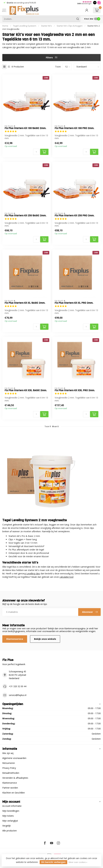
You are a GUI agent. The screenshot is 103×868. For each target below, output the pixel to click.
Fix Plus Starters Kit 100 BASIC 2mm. (25, 128)
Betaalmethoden (11, 773)
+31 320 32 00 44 (18, 686)
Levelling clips (33, 573)
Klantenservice (15, 639)
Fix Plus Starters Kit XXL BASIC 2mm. (26, 390)
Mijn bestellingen (11, 811)
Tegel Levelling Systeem (25, 26)
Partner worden (10, 788)
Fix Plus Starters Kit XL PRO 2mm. (74, 303)
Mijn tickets (8, 816)
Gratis (10, 3)
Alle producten (10, 831)
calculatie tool (66, 577)
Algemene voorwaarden (14, 758)
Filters (52, 57)
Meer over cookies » (78, 862)
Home (5, 26)
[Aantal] (36, 152)
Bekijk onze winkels (45, 639)
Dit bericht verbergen (53, 862)
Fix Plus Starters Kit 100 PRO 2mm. (74, 128)
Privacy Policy (9, 768)
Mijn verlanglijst (10, 821)
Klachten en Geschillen (14, 793)
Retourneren (9, 763)
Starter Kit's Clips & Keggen (70, 26)
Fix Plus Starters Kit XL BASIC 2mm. (25, 303)
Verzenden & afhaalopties (15, 778)
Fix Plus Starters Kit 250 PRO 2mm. (75, 216)
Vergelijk (7, 826)
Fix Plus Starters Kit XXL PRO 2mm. (75, 390)
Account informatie (12, 806)
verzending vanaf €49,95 (25, 3)
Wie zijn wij (8, 753)
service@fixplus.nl (18, 695)
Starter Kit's (46, 26)
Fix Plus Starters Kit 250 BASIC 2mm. (25, 216)
